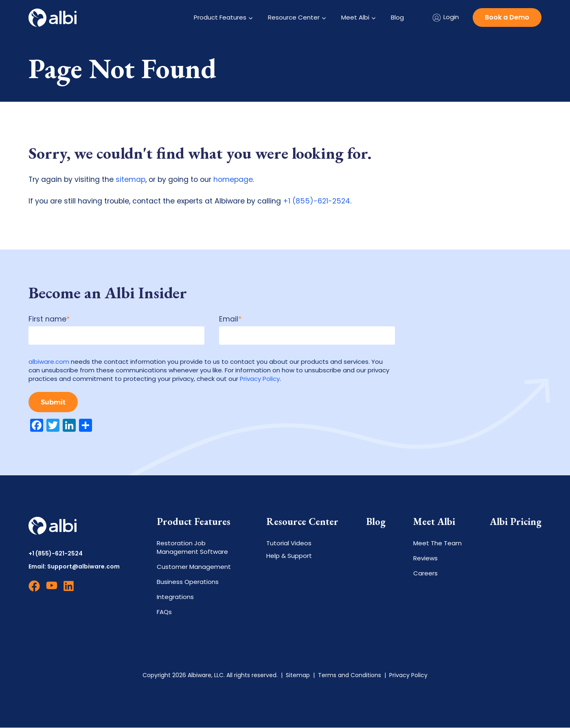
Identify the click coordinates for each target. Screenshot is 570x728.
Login (445, 18)
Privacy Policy (260, 379)
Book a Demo (507, 17)
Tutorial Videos (289, 543)
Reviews (425, 559)
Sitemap (298, 676)
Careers (425, 574)
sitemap (130, 179)
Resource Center (294, 17)
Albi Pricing (516, 522)
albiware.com (49, 362)
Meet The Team (437, 543)
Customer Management (194, 567)
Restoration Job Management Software (192, 548)
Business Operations (188, 582)
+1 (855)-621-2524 (317, 201)
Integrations (175, 597)
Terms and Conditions (350, 676)
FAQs (164, 612)
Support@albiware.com (83, 567)
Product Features (220, 17)
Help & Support (289, 556)
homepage (233, 179)
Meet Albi (355, 17)
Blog (397, 17)
